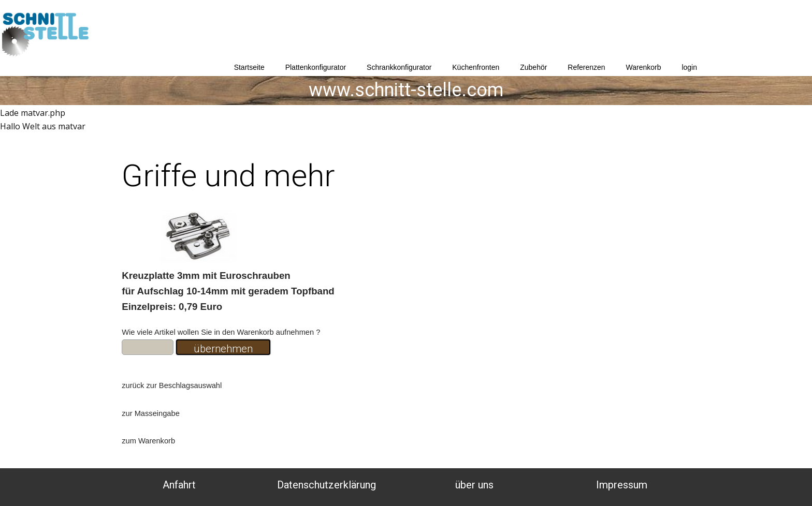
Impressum (622, 485)
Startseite (249, 67)
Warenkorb (644, 67)
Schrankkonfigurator (399, 67)
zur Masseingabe (151, 413)
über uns (474, 485)
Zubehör (533, 67)
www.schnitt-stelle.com (406, 90)
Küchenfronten (476, 67)
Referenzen (586, 67)
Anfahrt (179, 485)
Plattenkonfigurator (316, 67)
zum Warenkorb (148, 441)
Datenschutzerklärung (327, 485)
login (689, 67)
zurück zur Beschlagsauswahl (172, 385)
